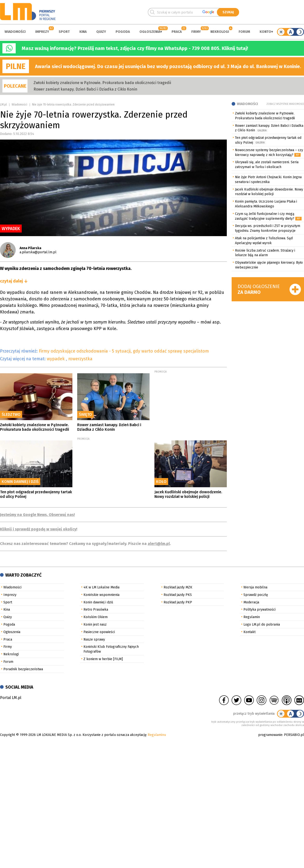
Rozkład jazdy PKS (178, 595)
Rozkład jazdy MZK (178, 587)
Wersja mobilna (255, 587)
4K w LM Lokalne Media (101, 587)
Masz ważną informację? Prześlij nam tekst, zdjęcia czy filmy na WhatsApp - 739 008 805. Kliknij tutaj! (135, 48)
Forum (244, 32)
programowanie (270, 735)
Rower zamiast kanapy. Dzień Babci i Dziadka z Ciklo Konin (85, 89)
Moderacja (251, 602)
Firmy (196, 32)
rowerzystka (80, 359)
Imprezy (42, 32)
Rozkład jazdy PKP (178, 602)
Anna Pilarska (30, 248)
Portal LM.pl (11, 698)
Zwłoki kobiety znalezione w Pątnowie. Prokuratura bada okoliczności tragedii (102, 83)
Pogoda (123, 32)
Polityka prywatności (259, 610)
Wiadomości (15, 32)
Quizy (101, 32)
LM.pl (3, 105)
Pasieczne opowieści (99, 632)
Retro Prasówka (96, 610)
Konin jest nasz (95, 625)
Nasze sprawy (94, 639)
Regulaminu (157, 735)
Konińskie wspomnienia (101, 595)
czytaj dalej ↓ (14, 281)
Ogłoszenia (150, 32)
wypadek (56, 359)
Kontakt (249, 632)
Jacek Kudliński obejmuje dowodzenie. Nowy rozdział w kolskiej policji (188, 494)
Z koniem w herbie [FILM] (103, 659)
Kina (83, 32)
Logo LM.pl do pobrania (262, 625)
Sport (64, 32)
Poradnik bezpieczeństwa (23, 669)
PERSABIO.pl (294, 735)
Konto (265, 32)
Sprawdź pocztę (256, 595)
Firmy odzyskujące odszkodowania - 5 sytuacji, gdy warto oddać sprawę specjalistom (124, 351)
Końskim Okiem (96, 617)
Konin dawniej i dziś (98, 602)
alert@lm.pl (159, 544)
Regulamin (252, 617)
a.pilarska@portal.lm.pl (38, 252)
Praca (177, 32)
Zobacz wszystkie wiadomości (285, 104)
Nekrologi (220, 32)
